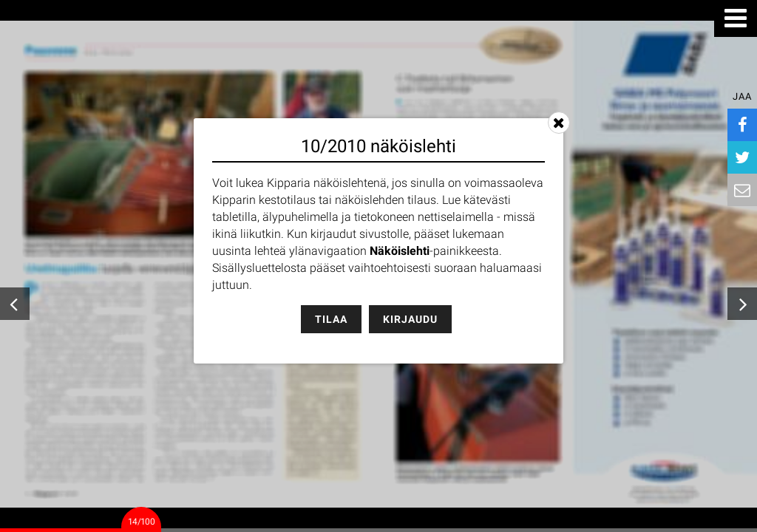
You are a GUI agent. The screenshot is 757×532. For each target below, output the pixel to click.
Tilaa (331, 319)
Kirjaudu (410, 319)
